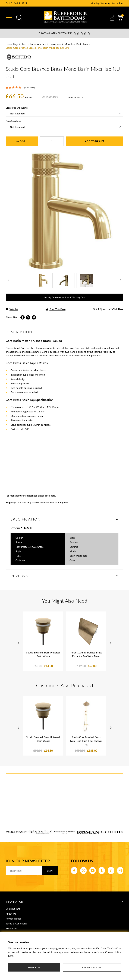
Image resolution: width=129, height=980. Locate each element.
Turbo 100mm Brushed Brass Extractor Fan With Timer (86, 654)
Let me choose (92, 967)
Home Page (12, 44)
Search (19, 18)
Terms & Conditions (16, 923)
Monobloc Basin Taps (76, 44)
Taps (24, 44)
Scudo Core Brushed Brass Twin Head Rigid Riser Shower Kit (86, 741)
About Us (11, 914)
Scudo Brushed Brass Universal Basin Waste (43, 654)
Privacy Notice (13, 919)
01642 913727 (19, 3)
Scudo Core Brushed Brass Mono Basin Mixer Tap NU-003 (37, 48)
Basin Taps (55, 44)
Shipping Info (13, 909)
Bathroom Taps (38, 44)
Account (112, 18)
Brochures (11, 928)
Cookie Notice (113, 952)
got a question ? (108, 309)
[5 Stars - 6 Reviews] (64, 88)
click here (50, 496)
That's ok (34, 967)
